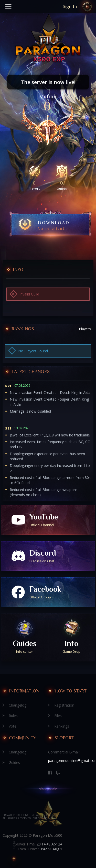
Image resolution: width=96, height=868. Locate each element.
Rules (13, 716)
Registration (64, 705)
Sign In (70, 6)
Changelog (18, 705)
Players (85, 329)
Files (58, 716)
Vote (13, 726)
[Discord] (58, 773)
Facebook (62, 592)
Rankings (62, 726)
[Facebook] (50, 773)
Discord (62, 556)
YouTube (62, 520)
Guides (25, 646)
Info (72, 646)
